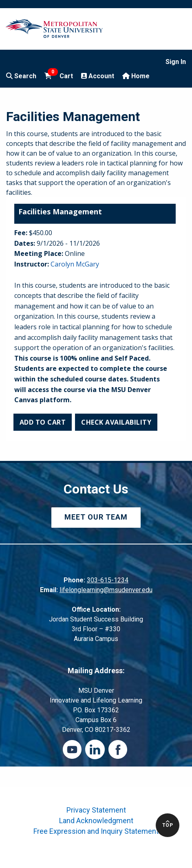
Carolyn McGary (75, 264)
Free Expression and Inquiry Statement (96, 831)
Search (21, 76)
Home (136, 76)
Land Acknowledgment (96, 821)
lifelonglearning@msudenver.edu (106, 590)
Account (98, 76)
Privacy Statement (96, 810)
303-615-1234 (108, 580)
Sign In (176, 62)
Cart (59, 75)
